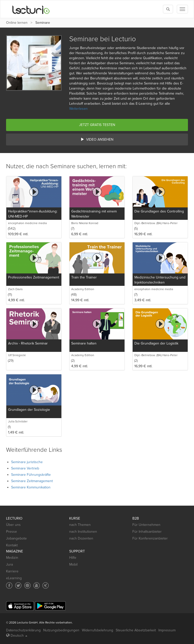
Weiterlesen (78, 109)
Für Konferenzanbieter (150, 538)
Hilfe (73, 558)
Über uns (13, 525)
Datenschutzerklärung (23, 630)
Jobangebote (16, 538)
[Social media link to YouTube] (37, 585)
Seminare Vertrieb (25, 468)
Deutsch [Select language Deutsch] (17, 636)
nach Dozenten (81, 538)
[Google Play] (50, 606)
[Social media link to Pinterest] (27, 585)
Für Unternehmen (146, 525)
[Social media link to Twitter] (18, 585)
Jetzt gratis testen (97, 125)
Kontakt (12, 545)
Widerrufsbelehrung (98, 630)
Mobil (73, 564)
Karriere (12, 571)
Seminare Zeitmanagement (32, 481)
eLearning (14, 578)
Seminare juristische (27, 462)
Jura (9, 564)
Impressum (167, 630)
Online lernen (17, 23)
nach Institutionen (83, 532)
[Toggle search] (168, 9)
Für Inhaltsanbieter (147, 532)
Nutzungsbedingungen (61, 630)
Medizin (12, 558)
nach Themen (80, 525)
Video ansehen (97, 139)
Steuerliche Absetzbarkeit (136, 630)
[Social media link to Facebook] (9, 585)
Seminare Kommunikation (31, 487)
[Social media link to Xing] (46, 585)
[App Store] (20, 606)
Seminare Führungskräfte (31, 475)
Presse (11, 532)
